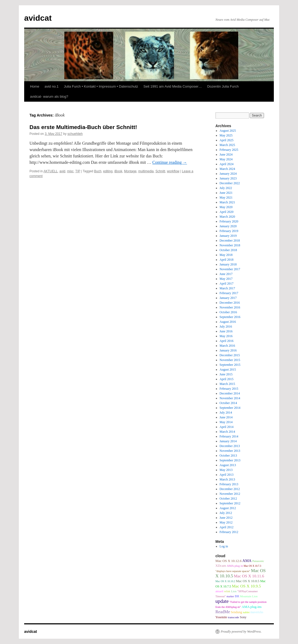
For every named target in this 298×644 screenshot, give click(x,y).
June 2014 (226, 417)
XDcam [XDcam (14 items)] (221, 566)
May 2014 (226, 422)
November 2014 (230, 398)
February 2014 (229, 436)
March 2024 (227, 169)
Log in (224, 546)
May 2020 (226, 207)
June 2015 (226, 374)
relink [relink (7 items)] (227, 591)
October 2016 (228, 312)
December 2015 (230, 355)
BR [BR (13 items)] (237, 596)
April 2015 (227, 379)
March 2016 (227, 346)
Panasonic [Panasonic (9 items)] (258, 561)
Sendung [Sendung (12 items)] (236, 612)
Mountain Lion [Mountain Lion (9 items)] (249, 596)
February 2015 (229, 389)
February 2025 (229, 150)
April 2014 (227, 427)
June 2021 (226, 193)
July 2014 (226, 413)
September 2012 (230, 503)
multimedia (146, 171)
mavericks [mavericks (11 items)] (257, 612)
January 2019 (228, 236)
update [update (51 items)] (222, 601)
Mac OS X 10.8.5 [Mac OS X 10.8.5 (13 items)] (248, 581)
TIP (78, 171)
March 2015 (227, 384)
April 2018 (227, 260)
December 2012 (230, 489)
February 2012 (229, 532)
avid (62, 171)
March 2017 (227, 288)
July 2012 (226, 513)
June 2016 (226, 331)
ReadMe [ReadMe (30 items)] (223, 612)
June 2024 (226, 154)
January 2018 (228, 264)
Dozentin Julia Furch (223, 86)
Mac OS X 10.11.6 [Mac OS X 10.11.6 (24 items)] (249, 576)
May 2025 (226, 135)
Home (35, 86)
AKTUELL (51, 171)
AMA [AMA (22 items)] (247, 561)
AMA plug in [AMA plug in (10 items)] (235, 566)
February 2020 (229, 221)
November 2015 (230, 360)
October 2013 (228, 456)
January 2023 (228, 178)
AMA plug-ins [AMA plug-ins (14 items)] (252, 607)
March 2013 (227, 479)
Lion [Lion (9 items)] (234, 591)
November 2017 (230, 269)
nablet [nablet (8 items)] (246, 612)
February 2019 (229, 231)
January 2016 (228, 350)
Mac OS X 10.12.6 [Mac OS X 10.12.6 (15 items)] (228, 561)
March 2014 (227, 432)
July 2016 (226, 327)
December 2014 (230, 393)
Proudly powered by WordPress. (241, 632)
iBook (118, 171)
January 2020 (228, 226)
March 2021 (227, 202)
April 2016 (227, 341)
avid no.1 (52, 86)
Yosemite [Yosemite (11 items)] (221, 617)
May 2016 (226, 336)
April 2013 (227, 475)
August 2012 (228, 508)
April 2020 (227, 212)
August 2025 (228, 131)
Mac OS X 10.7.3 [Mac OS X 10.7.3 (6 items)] (253, 566)
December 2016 (230, 303)
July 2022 (226, 188)
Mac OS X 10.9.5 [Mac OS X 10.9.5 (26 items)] (246, 586)
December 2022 (230, 183)
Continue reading (170, 162)
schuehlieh (75, 134)
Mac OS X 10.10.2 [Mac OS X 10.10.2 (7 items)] (225, 581)
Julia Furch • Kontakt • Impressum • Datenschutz (101, 86)
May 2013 (226, 470)
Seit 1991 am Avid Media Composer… (173, 86)
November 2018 (230, 245)
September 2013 (230, 460)
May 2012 (226, 522)
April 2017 (227, 284)
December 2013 (230, 446)
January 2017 (228, 298)
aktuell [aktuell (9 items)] (219, 591)
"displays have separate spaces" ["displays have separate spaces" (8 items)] (233, 571)
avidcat (38, 18)
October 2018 (228, 250)
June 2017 (226, 274)
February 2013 (229, 484)
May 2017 (226, 279)
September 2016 (230, 317)
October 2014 (228, 403)
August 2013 (228, 465)
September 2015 (230, 365)
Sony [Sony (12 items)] (243, 617)
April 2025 (227, 140)
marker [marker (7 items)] (230, 596)
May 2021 (226, 198)
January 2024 (228, 174)
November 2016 (230, 307)
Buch (98, 171)
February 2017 (229, 293)
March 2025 (227, 145)
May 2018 (226, 255)
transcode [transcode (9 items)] (233, 617)
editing (108, 171)
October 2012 (228, 499)
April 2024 (227, 164)
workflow (173, 171)
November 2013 (230, 451)
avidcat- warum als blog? (49, 96)
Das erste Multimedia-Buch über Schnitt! (83, 127)
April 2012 (227, 527)
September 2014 (230, 408)
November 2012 (230, 494)
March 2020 (227, 217)
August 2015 (228, 370)
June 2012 (226, 518)
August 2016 (228, 322)
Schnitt (160, 171)
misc (70, 171)
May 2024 (226, 159)
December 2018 (230, 241)
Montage (130, 171)
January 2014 (228, 441)
